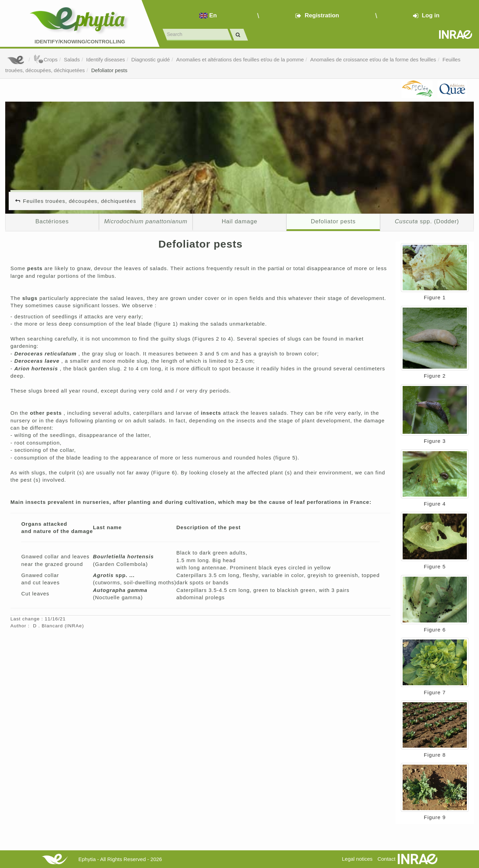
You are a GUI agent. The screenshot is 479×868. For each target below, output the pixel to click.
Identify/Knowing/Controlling (80, 41)
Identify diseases (106, 59)
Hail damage (240, 221)
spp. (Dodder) (427, 221)
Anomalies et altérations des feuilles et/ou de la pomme (240, 59)
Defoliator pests (109, 70)
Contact (386, 859)
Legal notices (357, 859)
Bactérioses (52, 221)
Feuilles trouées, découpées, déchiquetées (79, 201)
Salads (72, 59)
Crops (45, 59)
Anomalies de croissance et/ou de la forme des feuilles (373, 59)
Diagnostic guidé (150, 59)
